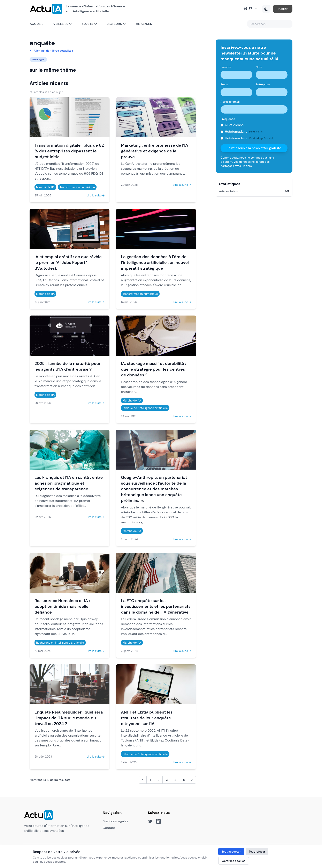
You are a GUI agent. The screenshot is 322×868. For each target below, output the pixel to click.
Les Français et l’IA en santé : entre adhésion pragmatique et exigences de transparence (69, 483)
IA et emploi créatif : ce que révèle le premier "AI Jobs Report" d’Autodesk (68, 262)
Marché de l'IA (45, 187)
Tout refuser (257, 852)
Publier (283, 9)
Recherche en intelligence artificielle (60, 643)
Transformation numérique (77, 187)
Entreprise (263, 84)
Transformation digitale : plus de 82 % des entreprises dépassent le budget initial (69, 151)
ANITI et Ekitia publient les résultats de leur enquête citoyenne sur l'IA (147, 718)
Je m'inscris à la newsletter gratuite (254, 148)
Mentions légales (115, 821)
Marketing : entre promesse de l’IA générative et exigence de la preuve (155, 151)
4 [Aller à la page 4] (175, 780)
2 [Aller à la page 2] (158, 780)
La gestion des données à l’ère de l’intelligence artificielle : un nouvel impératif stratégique (155, 262)
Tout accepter (231, 852)
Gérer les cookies (233, 861)
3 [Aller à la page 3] (167, 780)
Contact (109, 828)
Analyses (144, 24)
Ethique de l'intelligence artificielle (145, 408)
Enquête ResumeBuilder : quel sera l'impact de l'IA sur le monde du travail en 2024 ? (69, 718)
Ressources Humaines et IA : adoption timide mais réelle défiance (62, 606)
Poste (224, 84)
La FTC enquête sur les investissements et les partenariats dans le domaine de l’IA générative (156, 606)
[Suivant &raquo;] (192, 780)
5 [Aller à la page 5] (184, 780)
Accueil (36, 24)
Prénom (226, 67)
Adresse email (230, 102)
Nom (259, 67)
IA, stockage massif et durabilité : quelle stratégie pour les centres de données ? (154, 369)
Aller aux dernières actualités (51, 51)
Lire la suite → (95, 195)
